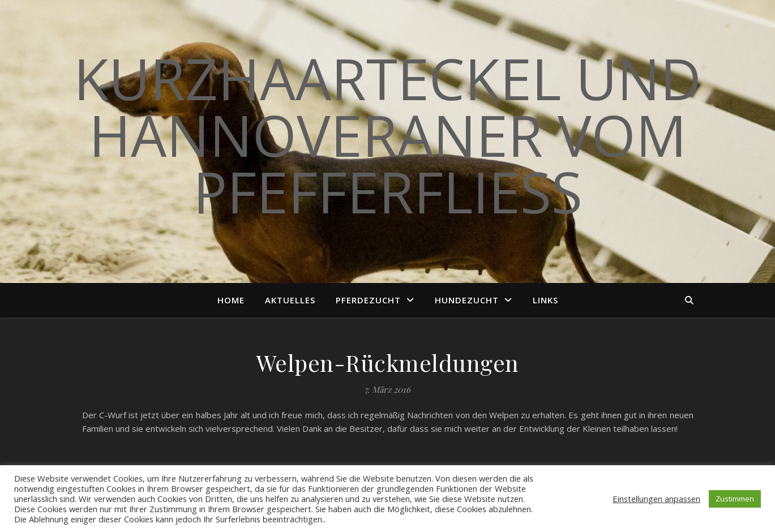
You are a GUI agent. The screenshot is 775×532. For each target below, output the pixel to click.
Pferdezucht (368, 300)
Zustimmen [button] (735, 499)
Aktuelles (290, 300)
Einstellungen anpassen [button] (656, 499)
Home (231, 300)
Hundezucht (467, 300)
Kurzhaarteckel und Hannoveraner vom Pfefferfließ (387, 135)
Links (545, 300)
